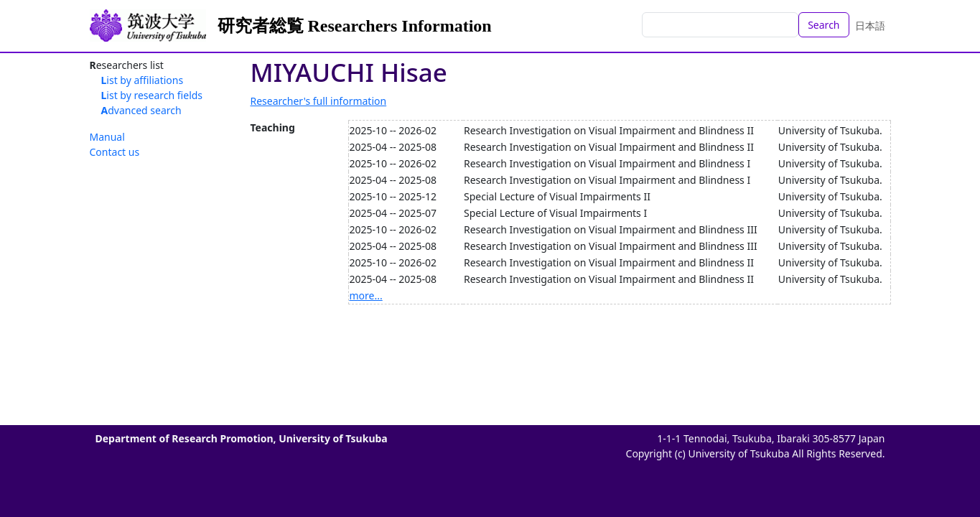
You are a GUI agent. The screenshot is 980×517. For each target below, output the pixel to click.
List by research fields (152, 95)
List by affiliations (143, 80)
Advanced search (141, 110)
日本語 (870, 25)
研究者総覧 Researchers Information (355, 26)
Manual (107, 137)
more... (366, 295)
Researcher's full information (319, 101)
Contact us (115, 152)
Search (823, 25)
